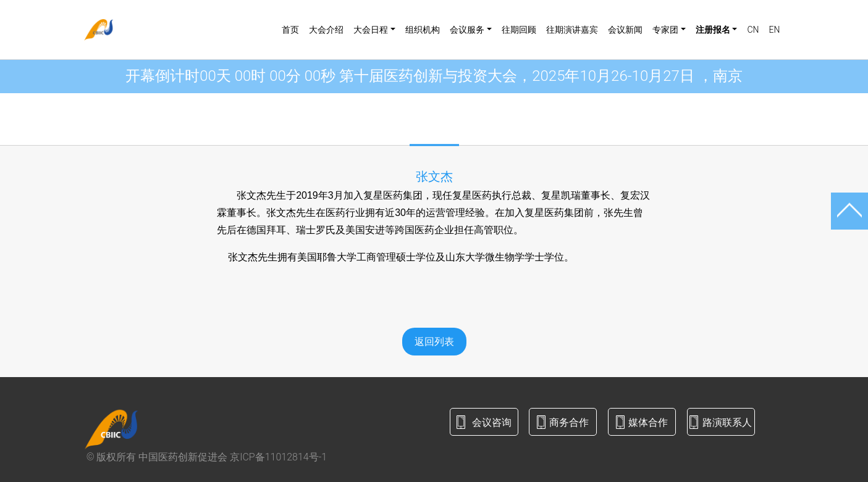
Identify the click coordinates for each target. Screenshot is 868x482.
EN (774, 30)
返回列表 (434, 342)
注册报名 (713, 30)
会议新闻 (625, 30)
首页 (290, 30)
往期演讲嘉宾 (572, 30)
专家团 (665, 30)
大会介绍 (326, 30)
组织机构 (423, 30)
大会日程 (371, 30)
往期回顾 (519, 30)
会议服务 (467, 30)
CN (753, 30)
